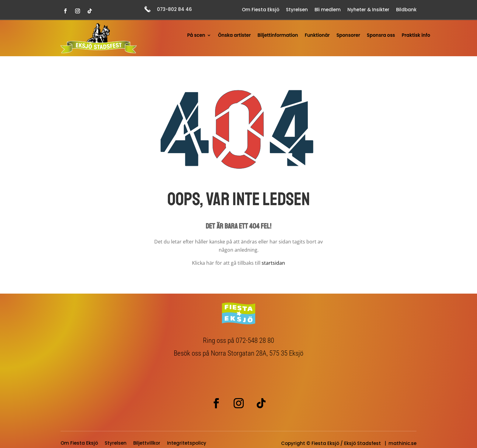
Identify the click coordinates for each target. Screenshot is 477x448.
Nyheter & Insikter (368, 10)
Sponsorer (348, 36)
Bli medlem (328, 10)
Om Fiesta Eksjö (261, 10)
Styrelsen (297, 10)
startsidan (273, 263)
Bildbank (406, 10)
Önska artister (234, 36)
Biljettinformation (278, 36)
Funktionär (317, 36)
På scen (196, 36)
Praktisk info (416, 36)
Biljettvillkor (147, 444)
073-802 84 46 (174, 9)
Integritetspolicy (187, 444)
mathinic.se (402, 443)
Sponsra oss (381, 36)
